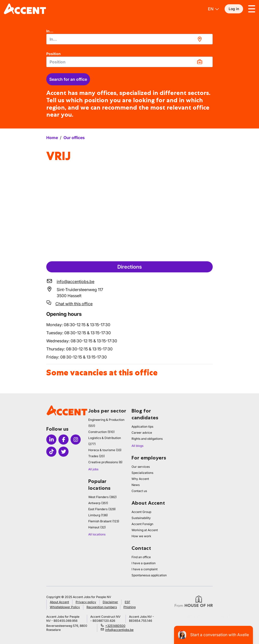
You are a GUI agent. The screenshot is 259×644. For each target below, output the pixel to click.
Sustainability (141, 518)
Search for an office (68, 79)
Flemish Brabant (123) (104, 521)
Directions (130, 267)
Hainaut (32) (97, 527)
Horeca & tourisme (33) (105, 450)
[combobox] (129, 39)
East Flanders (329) (102, 509)
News (136, 485)
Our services (141, 467)
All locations (97, 534)
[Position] (129, 62)
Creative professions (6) (105, 462)
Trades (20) (96, 456)
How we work (141, 536)
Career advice (142, 433)
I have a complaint (145, 569)
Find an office (141, 557)
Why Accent (140, 479)
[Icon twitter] (63, 452)
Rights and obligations (147, 439)
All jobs (93, 469)
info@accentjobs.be (75, 281)
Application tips (142, 427)
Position (53, 54)
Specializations (142, 473)
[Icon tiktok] (51, 452)
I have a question (144, 563)
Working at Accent (145, 530)
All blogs (137, 446)
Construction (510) (101, 432)
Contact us (139, 491)
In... (50, 31)
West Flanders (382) (102, 497)
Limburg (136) (98, 515)
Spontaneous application (149, 575)
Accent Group (141, 512)
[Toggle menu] (252, 9)
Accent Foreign (142, 524)
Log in (234, 9)
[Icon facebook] (63, 440)
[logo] (25, 9)
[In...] (129, 39)
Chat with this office (74, 304)
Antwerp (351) (98, 503)
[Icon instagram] (76, 440)
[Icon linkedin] (51, 440)
